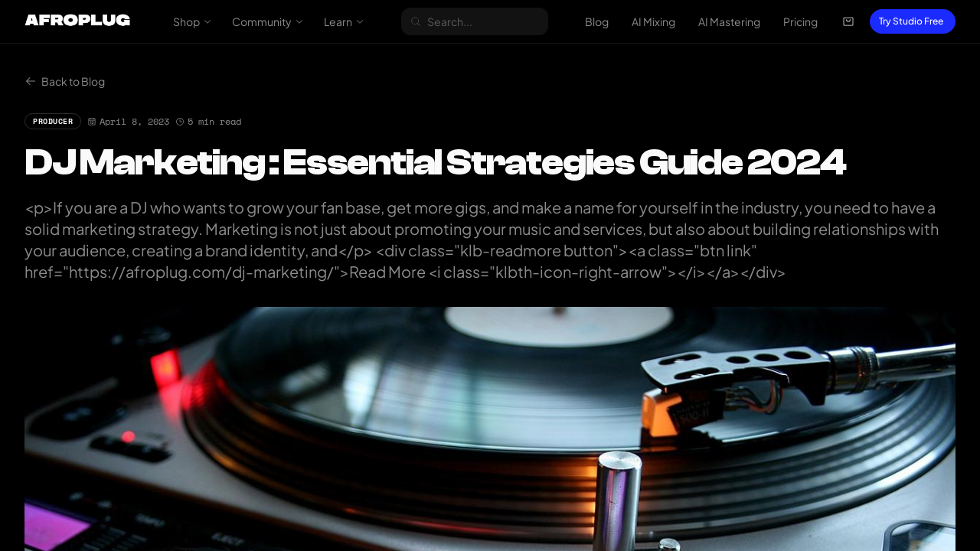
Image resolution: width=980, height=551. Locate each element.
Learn (344, 21)
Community (268, 21)
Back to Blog (65, 81)
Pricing (800, 21)
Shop (193, 21)
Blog (597, 21)
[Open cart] (848, 21)
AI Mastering (729, 21)
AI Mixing (653, 21)
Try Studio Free (911, 21)
